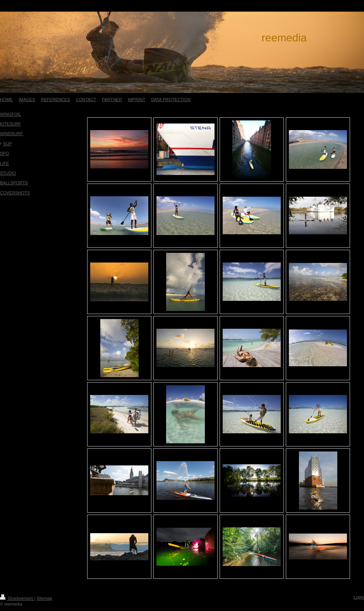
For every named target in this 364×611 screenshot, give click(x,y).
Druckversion (17, 598)
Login (359, 597)
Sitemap (44, 598)
